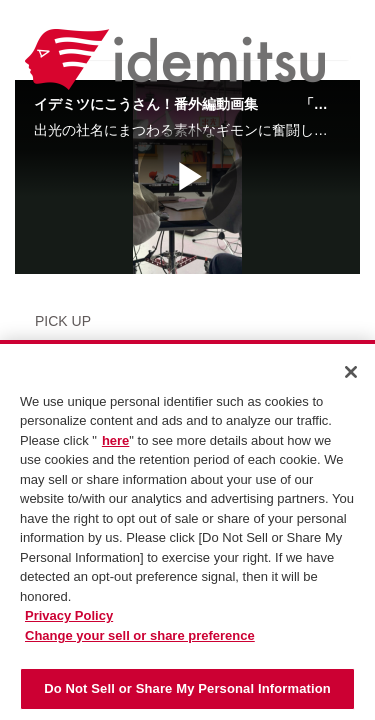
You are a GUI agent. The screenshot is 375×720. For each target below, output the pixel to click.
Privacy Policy (69, 615)
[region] (187, 530)
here (115, 440)
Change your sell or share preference (140, 635)
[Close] (351, 372)
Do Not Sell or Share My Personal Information (187, 688)
